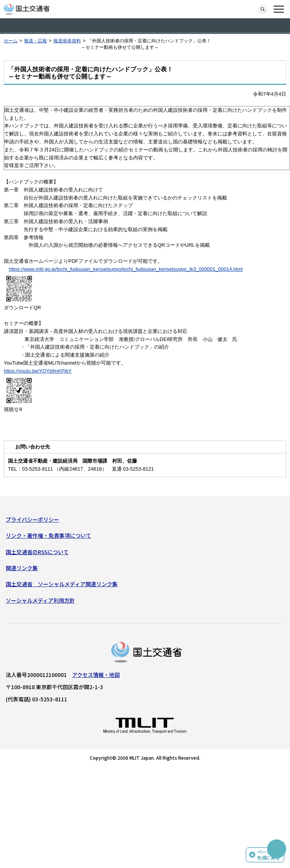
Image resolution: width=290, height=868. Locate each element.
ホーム (11, 41)
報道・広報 (35, 41)
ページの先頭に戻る (269, 855)
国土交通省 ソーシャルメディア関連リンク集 (62, 584)
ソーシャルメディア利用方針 (40, 600)
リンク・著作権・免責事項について (48, 535)
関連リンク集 (22, 568)
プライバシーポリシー (32, 519)
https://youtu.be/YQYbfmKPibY (38, 371)
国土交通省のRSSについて (37, 552)
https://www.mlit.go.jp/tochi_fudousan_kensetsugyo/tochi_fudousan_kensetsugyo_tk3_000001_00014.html (126, 269)
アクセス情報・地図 (96, 675)
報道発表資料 (67, 41)
